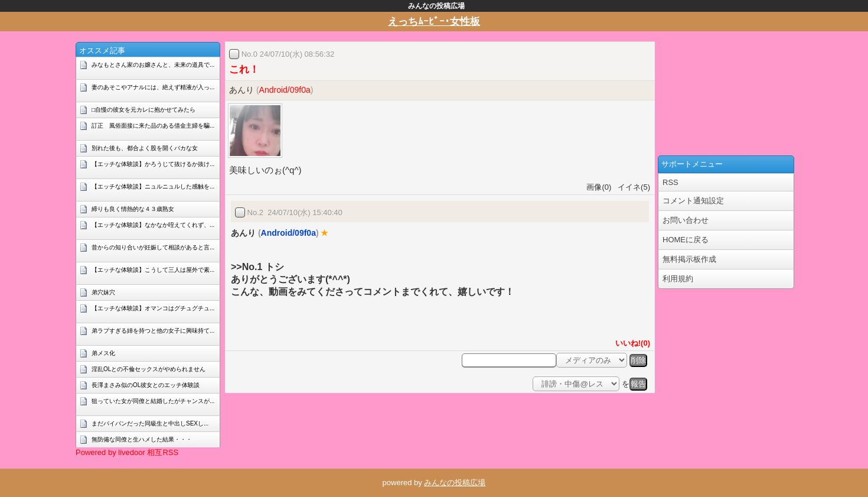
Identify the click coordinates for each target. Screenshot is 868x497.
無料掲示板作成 (689, 259)
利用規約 (678, 279)
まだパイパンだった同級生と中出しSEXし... (150, 423)
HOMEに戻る (686, 240)
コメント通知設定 (693, 201)
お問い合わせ (686, 220)
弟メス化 (103, 353)
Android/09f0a (285, 90)
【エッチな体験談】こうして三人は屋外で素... (153, 270)
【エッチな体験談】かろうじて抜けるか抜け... (153, 164)
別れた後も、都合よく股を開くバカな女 (145, 148)
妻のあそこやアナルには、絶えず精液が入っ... (153, 87)
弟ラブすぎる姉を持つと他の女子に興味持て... (153, 331)
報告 (638, 384)
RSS (670, 182)
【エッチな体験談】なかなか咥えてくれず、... (153, 225)
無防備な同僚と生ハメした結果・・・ (142, 439)
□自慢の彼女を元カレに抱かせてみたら (143, 110)
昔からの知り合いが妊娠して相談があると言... (153, 247)
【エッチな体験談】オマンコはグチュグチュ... (153, 308)
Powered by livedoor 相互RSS (127, 452)
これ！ (244, 69)
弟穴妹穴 (103, 292)
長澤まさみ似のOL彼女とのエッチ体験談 (146, 385)
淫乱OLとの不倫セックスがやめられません (149, 369)
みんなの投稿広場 (455, 483)
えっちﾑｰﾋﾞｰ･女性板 (434, 22)
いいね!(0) (631, 343)
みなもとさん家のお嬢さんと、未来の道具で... (153, 65)
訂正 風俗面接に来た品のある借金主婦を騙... (153, 126)
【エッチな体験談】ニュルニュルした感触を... (153, 186)
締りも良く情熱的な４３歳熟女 (133, 209)
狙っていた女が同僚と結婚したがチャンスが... (153, 401)
